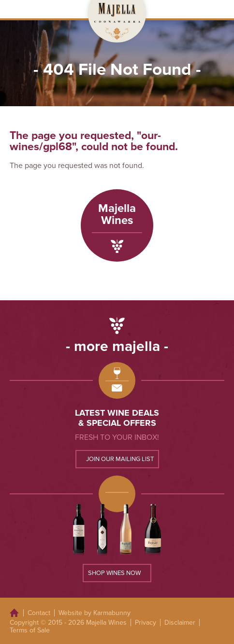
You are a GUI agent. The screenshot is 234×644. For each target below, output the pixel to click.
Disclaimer (180, 623)
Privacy (146, 623)
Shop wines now (114, 573)
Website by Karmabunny (95, 613)
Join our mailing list (120, 459)
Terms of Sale (30, 630)
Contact (39, 613)
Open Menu (217, 9)
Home (15, 613)
